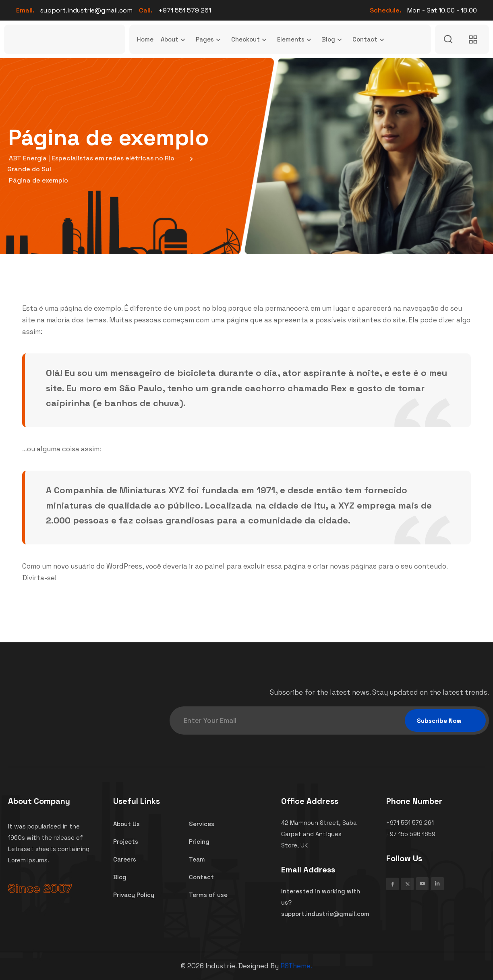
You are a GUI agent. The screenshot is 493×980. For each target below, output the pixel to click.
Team (197, 860)
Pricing (199, 842)
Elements (296, 39)
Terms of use (208, 895)
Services (202, 824)
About (175, 39)
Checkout (251, 39)
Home (145, 39)
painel (215, 566)
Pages (210, 39)
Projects (126, 842)
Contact (370, 39)
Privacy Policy (134, 895)
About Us (126, 824)
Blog (333, 39)
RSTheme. (296, 966)
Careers (125, 860)
